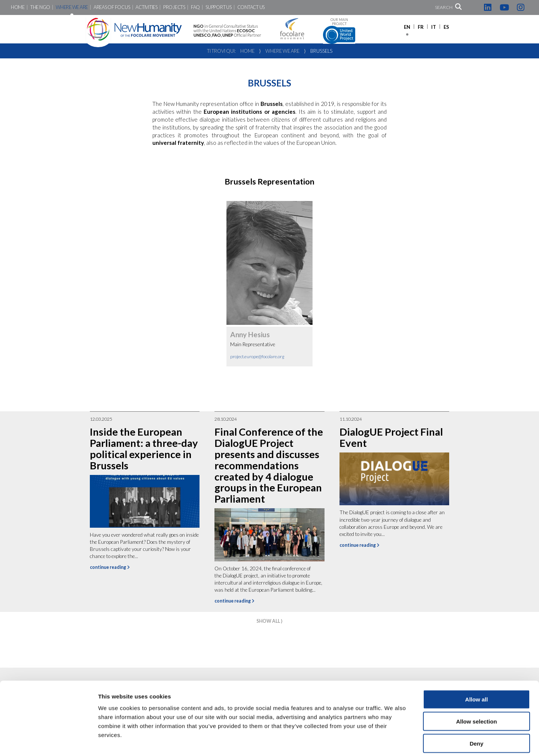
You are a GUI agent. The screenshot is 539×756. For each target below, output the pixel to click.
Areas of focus (112, 7)
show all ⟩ (269, 621)
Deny (477, 708)
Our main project (339, 31)
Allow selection (476, 686)
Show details (393, 741)
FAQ (195, 7)
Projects (174, 7)
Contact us (251, 7)
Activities (146, 7)
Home (18, 7)
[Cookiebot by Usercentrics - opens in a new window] (48, 741)
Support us (218, 7)
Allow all (477, 664)
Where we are (72, 7)
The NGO (40, 7)
